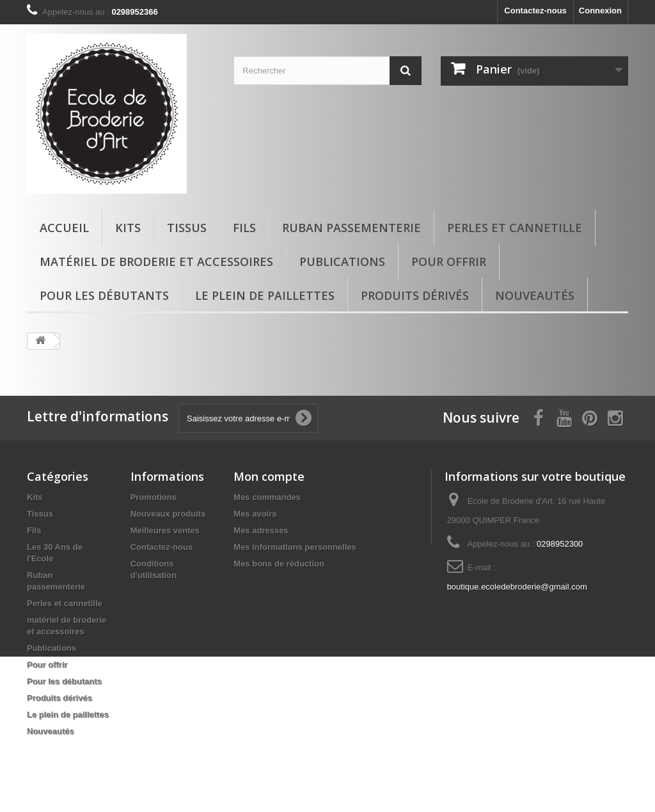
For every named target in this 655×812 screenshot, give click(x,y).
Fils (244, 228)
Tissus (187, 228)
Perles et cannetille (515, 228)
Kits (128, 228)
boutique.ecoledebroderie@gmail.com (517, 587)
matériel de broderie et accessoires (156, 262)
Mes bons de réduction (279, 564)
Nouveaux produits (168, 514)
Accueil (64, 228)
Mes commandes (267, 497)
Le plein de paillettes (265, 295)
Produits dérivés (415, 295)
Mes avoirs (255, 514)
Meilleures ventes (165, 530)
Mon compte (269, 476)
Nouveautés (535, 295)
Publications (342, 262)
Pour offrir (449, 262)
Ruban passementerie (351, 228)
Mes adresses (261, 530)
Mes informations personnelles (295, 547)
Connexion (600, 11)
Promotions (154, 497)
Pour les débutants (104, 295)
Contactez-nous (535, 11)
